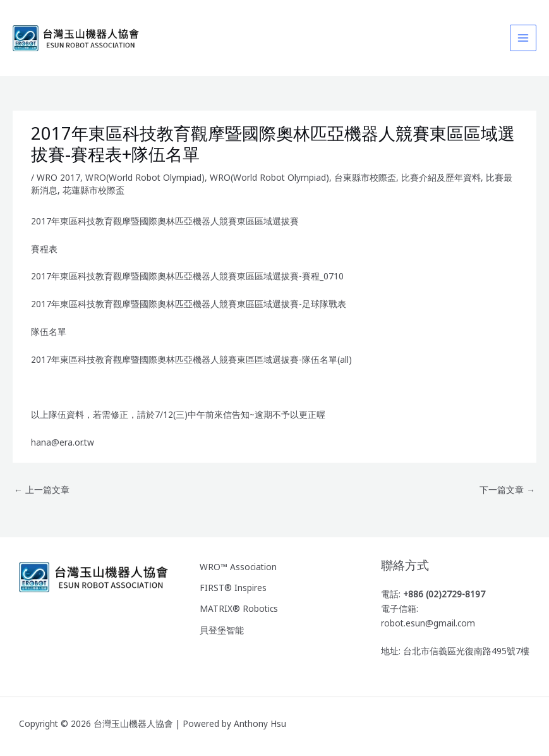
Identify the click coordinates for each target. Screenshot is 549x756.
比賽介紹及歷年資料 (441, 177)
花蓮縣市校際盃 (94, 190)
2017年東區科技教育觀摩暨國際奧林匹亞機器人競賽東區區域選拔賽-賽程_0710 (187, 276)
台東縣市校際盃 (365, 177)
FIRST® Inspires (233, 588)
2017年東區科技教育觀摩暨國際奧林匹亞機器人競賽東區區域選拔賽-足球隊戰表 (189, 304)
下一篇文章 (507, 490)
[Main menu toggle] (523, 38)
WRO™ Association (238, 567)
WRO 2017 (58, 177)
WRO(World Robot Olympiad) (145, 177)
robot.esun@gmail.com (428, 623)
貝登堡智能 (222, 630)
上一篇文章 (42, 490)
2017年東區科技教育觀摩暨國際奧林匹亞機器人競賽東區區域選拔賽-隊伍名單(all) (191, 359)
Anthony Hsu (260, 723)
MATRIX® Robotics (239, 608)
